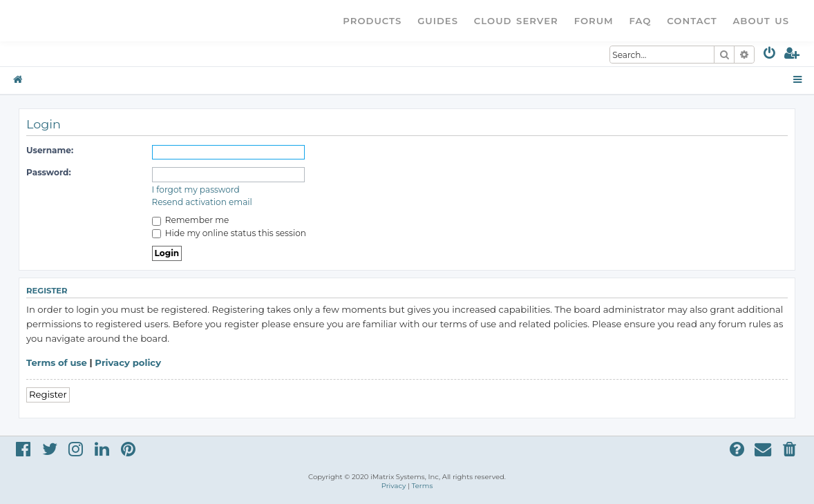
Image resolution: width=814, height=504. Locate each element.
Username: (50, 150)
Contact (692, 21)
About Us (761, 21)
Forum (594, 21)
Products (372, 21)
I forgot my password (196, 190)
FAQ (641, 21)
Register (48, 394)
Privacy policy (128, 362)
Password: (49, 172)
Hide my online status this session (229, 233)
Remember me (191, 220)
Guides (438, 21)
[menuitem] (770, 56)
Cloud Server (516, 21)
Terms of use (57, 362)
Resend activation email (202, 202)
